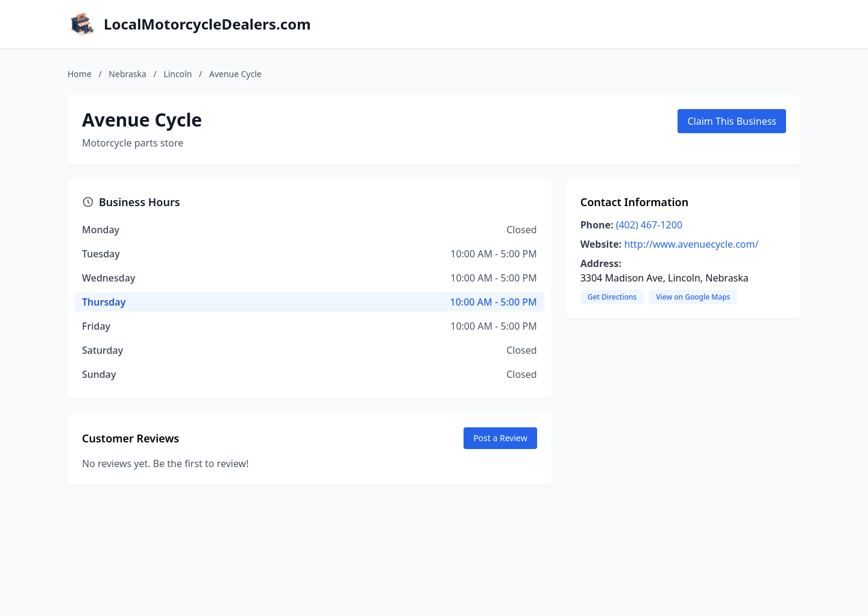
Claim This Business (732, 121)
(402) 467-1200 (649, 225)
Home (80, 74)
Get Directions (612, 297)
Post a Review (500, 438)
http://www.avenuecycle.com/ (691, 244)
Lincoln (178, 74)
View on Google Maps (693, 297)
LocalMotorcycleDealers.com (207, 24)
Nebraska (127, 74)
